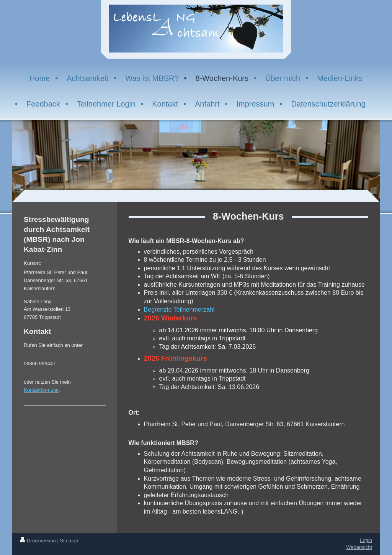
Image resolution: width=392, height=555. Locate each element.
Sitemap (69, 541)
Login (366, 540)
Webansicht (359, 547)
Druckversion (38, 541)
